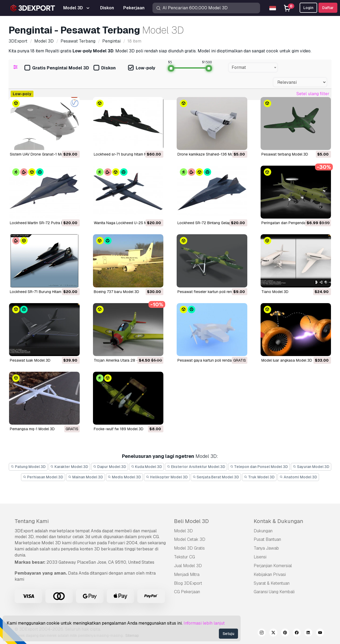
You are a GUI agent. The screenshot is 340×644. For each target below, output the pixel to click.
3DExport (24, 531)
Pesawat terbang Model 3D (285, 154)
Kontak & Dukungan (278, 521)
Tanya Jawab (266, 548)
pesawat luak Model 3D (30, 360)
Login (308, 8)
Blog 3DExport (188, 583)
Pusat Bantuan (267, 539)
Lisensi (260, 557)
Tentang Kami (32, 521)
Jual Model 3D (188, 566)
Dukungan (263, 531)
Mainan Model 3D (86, 477)
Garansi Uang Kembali (274, 592)
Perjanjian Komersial (273, 566)
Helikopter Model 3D (167, 477)
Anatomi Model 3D (298, 477)
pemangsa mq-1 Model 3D (32, 429)
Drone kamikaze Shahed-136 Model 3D (211, 154)
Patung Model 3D (28, 467)
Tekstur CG (184, 557)
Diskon (105, 68)
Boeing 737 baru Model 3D (116, 292)
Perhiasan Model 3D (43, 477)
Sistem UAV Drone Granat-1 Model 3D (42, 154)
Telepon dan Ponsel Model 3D (259, 467)
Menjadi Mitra (187, 574)
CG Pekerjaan (187, 592)
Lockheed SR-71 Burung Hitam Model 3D (44, 292)
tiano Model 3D (275, 292)
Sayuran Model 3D (311, 467)
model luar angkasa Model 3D (287, 360)
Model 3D (183, 531)
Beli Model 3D (191, 521)
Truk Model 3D (259, 477)
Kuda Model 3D (147, 467)
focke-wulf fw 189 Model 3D (119, 429)
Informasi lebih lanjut (204, 623)
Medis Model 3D (125, 477)
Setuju (228, 634)
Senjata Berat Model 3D (216, 477)
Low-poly (142, 68)
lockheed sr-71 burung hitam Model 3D (127, 154)
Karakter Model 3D (69, 467)
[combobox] (253, 68)
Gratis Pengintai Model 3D (57, 68)
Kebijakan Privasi (270, 574)
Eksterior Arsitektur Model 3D (196, 467)
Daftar (328, 8)
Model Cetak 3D (190, 539)
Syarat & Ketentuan (272, 583)
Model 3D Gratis (189, 548)
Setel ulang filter (313, 94)
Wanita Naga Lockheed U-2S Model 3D (127, 223)
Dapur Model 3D (110, 467)
